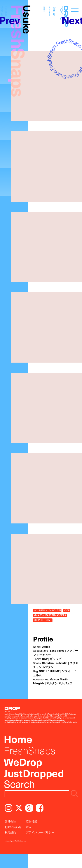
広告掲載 (31, 821)
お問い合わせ (13, 827)
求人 (29, 827)
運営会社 (10, 821)
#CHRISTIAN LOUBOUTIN (47, 610)
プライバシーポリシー (40, 832)
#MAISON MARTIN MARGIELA (50, 615)
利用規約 (10, 832)
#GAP (66, 610)
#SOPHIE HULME (43, 620)
